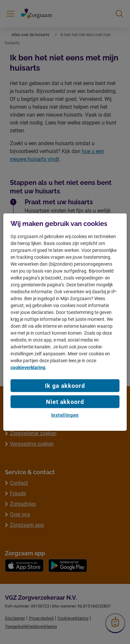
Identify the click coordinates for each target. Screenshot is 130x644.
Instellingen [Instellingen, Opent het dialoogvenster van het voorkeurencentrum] (65, 415)
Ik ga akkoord (65, 386)
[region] (65, 322)
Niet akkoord (65, 402)
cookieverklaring (28, 367)
